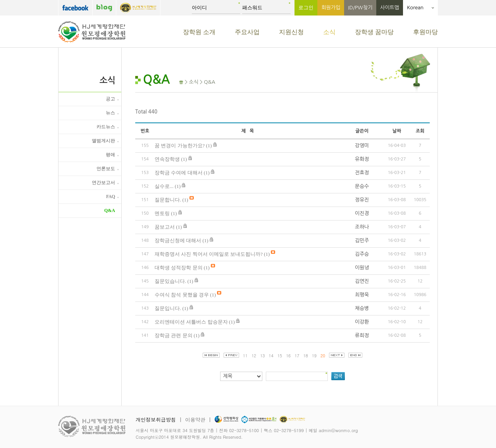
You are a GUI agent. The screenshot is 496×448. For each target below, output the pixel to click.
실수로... (164, 186)
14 (271, 356)
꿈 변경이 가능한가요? (180, 146)
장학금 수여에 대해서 (179, 173)
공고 (110, 99)
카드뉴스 (106, 127)
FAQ (111, 196)
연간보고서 (103, 183)
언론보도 (106, 169)
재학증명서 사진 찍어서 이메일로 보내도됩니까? (209, 254)
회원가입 (331, 8)
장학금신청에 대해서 (178, 240)
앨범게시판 (103, 141)
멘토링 (162, 213)
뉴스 (110, 113)
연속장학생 (167, 159)
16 (288, 356)
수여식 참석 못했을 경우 (182, 295)
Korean (420, 8)
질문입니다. (168, 308)
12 (254, 356)
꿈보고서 (165, 227)
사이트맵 (390, 8)
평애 (110, 155)
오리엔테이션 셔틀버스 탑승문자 (191, 322)
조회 (420, 131)
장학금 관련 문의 (174, 335)
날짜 (397, 131)
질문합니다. (168, 200)
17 (297, 356)
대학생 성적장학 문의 (179, 268)
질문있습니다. (170, 281)
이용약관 (195, 420)
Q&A (110, 210)
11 (245, 356)
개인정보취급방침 (156, 420)
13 (262, 356)
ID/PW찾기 (360, 8)
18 (306, 356)
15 (280, 356)
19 (314, 356)
